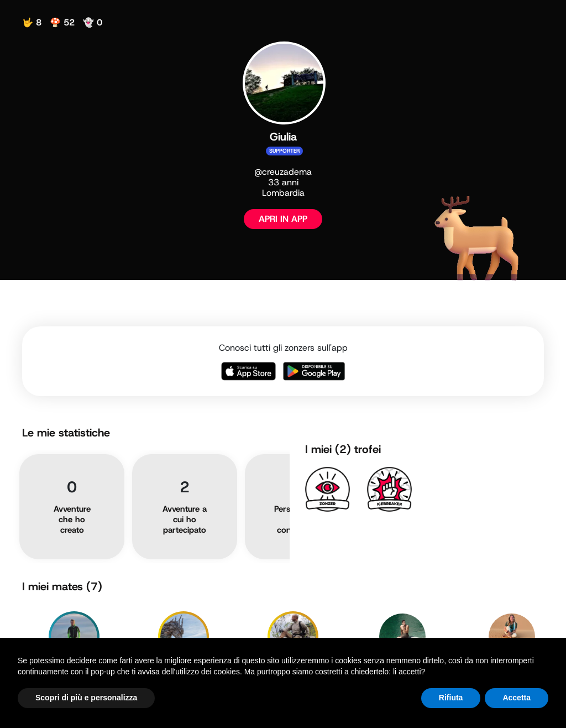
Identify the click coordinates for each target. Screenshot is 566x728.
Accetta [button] (517, 698)
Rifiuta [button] (451, 698)
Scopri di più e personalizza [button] (86, 698)
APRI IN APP (283, 219)
